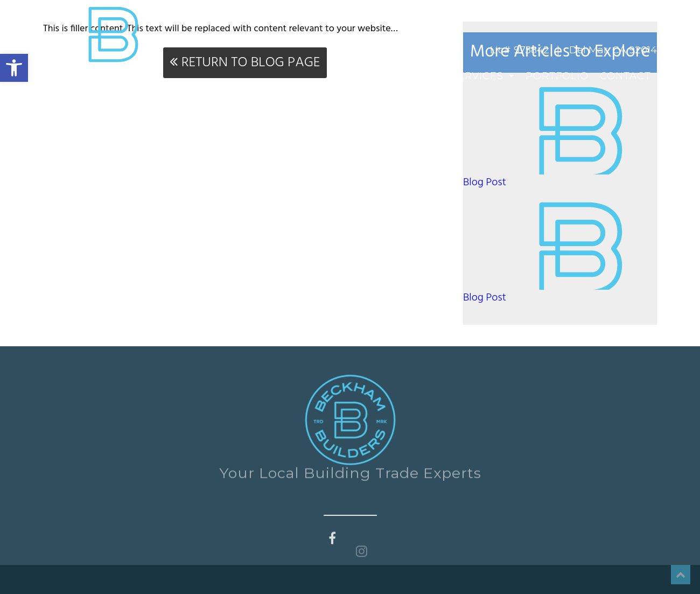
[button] (14, 68)
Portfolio (557, 76)
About (420, 76)
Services (482, 76)
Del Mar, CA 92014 (613, 50)
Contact (625, 76)
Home (373, 76)
